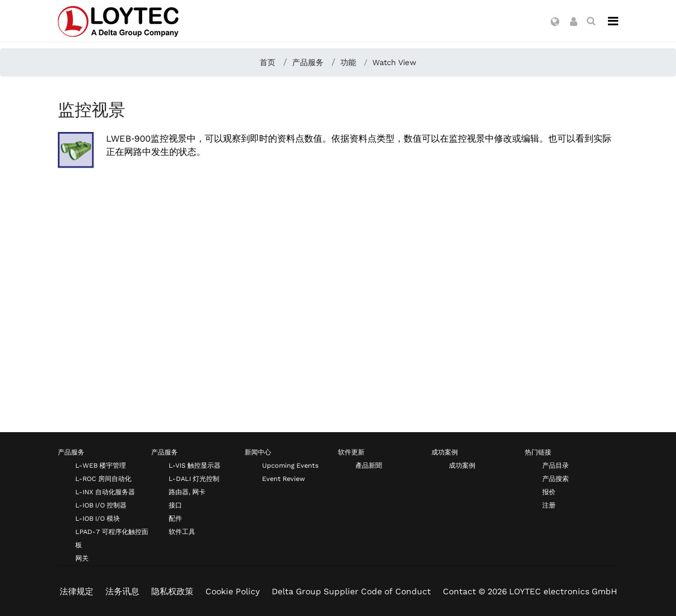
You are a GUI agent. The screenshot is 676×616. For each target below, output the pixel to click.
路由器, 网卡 (187, 492)
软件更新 (351, 452)
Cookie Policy (233, 591)
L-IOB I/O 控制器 (101, 505)
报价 (549, 492)
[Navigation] (613, 21)
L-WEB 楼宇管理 (101, 466)
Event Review (283, 479)
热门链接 (538, 452)
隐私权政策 (172, 591)
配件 (175, 519)
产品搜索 (556, 479)
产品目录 (556, 466)
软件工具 (182, 532)
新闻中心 (258, 452)
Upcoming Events (290, 466)
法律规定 (77, 591)
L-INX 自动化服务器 (105, 492)
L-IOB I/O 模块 (98, 519)
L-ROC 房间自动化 (103, 479)
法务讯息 (122, 591)
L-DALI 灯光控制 (194, 479)
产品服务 (71, 452)
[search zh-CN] (591, 21)
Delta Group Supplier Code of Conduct (351, 591)
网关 (82, 558)
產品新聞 (369, 466)
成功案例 (445, 452)
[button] (555, 22)
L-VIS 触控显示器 (195, 466)
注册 (549, 505)
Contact (459, 591)
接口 (175, 505)
